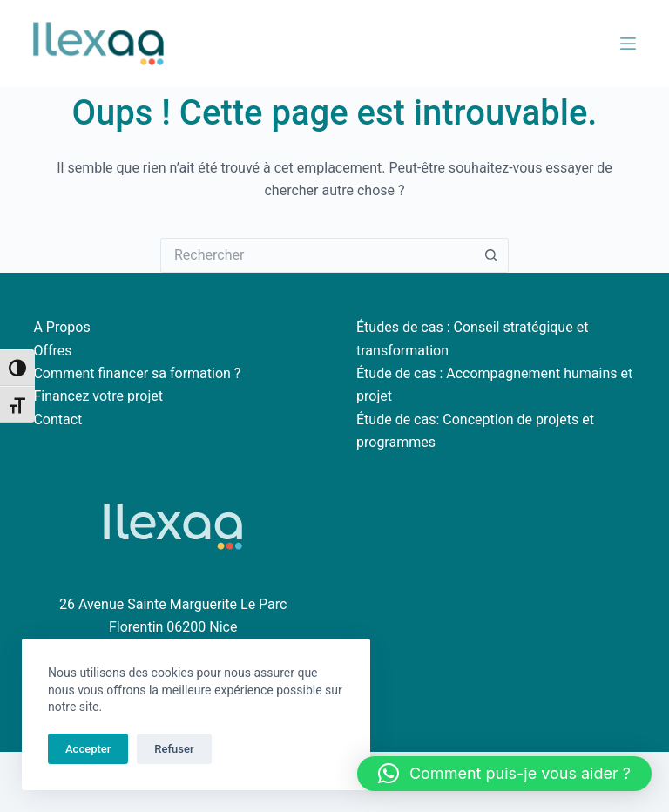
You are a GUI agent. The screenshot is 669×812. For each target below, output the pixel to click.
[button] (504, 774)
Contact (57, 420)
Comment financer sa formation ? (137, 373)
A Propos (61, 327)
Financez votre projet (98, 396)
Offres (52, 351)
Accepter (88, 749)
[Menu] (628, 44)
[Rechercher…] (317, 255)
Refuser (174, 749)
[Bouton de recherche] (491, 255)
